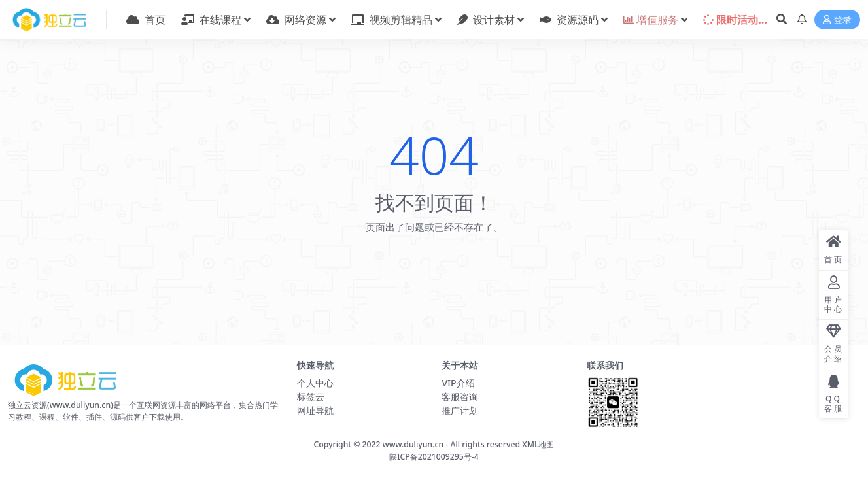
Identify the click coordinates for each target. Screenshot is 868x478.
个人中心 (315, 383)
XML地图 (538, 444)
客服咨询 (460, 397)
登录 (837, 20)
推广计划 (460, 410)
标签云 (311, 397)
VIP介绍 (458, 383)
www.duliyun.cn (413, 444)
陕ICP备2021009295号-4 (434, 457)
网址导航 (315, 410)
